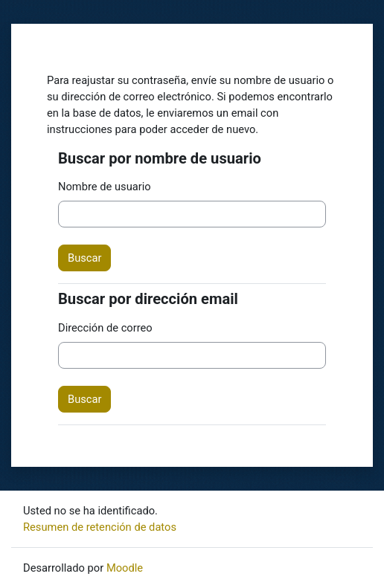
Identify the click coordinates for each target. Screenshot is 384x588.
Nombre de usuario (105, 187)
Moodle (125, 568)
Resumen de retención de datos (100, 527)
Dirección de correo (105, 328)
